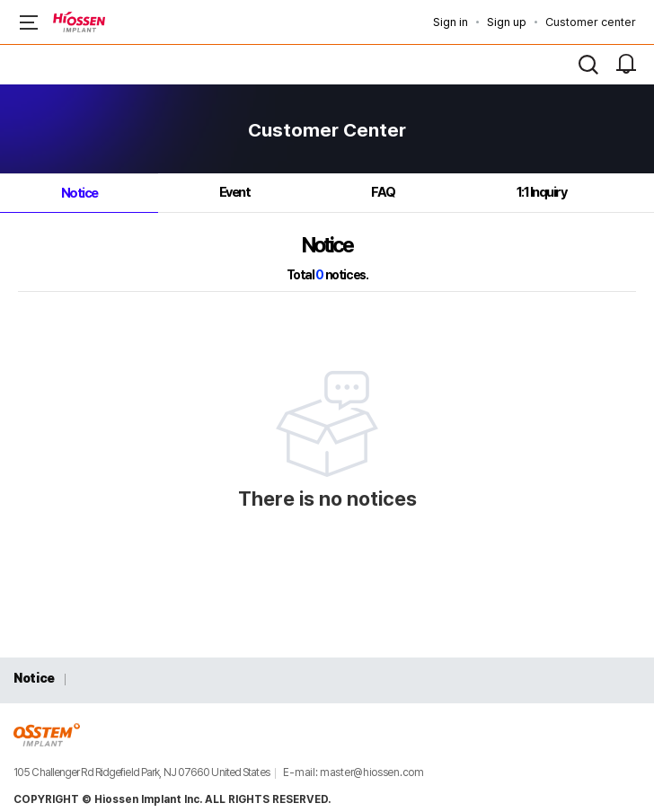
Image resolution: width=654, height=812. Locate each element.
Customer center (591, 22)
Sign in (451, 22)
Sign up (507, 22)
